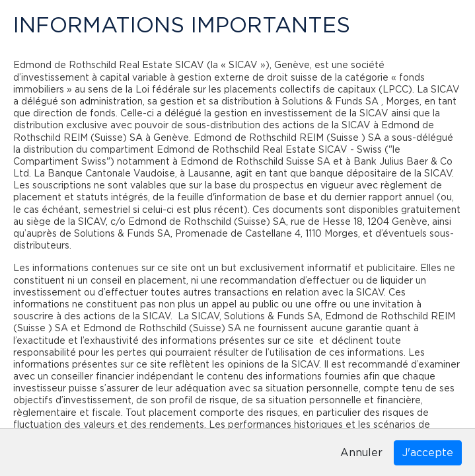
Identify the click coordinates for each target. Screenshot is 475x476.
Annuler (361, 453)
